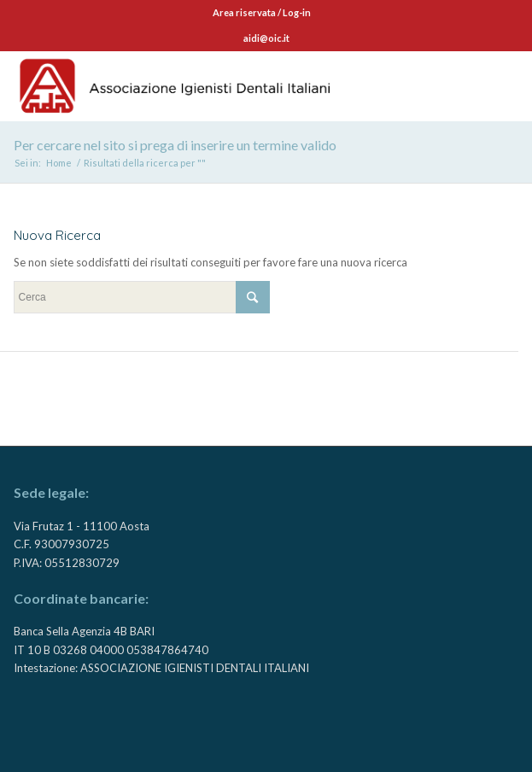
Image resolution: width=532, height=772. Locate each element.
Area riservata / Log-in (262, 12)
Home (59, 163)
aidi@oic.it (266, 38)
